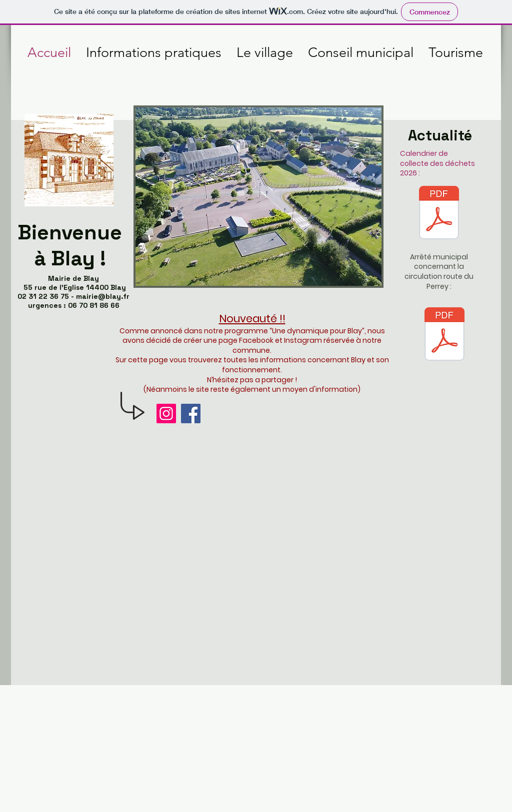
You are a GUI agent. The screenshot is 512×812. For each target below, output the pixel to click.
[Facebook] (191, 413)
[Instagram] (166, 413)
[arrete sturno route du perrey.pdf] (444, 335)
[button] (258, 197)
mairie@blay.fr (103, 296)
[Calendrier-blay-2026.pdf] (439, 214)
